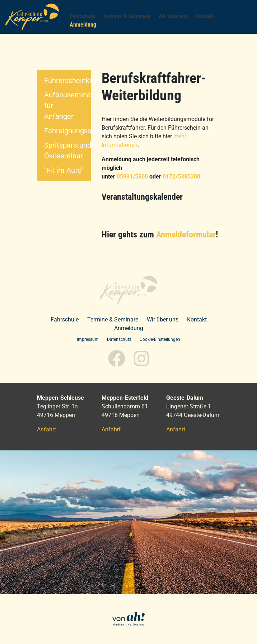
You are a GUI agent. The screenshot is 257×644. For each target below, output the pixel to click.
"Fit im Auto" (64, 170)
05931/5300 (132, 177)
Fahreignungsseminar (67, 131)
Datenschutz (119, 339)
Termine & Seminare (113, 319)
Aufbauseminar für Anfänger (67, 106)
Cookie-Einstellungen (160, 339)
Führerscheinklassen (67, 80)
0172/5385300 (181, 177)
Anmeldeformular (186, 235)
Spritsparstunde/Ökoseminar (67, 150)
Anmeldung (129, 328)
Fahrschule (65, 319)
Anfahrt (46, 429)
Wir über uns (163, 319)
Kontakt (197, 319)
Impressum (88, 339)
